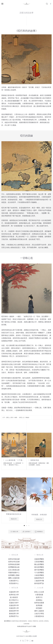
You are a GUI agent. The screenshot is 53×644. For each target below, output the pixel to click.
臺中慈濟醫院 (39, 570)
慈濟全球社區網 (14, 562)
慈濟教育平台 (14, 616)
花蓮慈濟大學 (14, 592)
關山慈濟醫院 (39, 564)
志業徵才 (27, 532)
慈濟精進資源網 (14, 564)
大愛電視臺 (39, 595)
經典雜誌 (39, 600)
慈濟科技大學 (14, 595)
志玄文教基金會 (14, 570)
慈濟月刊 (39, 597)
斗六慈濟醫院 (39, 573)
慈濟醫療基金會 (14, 567)
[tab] (24, 526)
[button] (2, 4)
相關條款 (39, 532)
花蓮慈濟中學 (14, 605)
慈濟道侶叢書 (39, 603)
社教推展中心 (14, 581)
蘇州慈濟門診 (39, 583)
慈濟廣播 (39, 605)
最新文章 (14, 532)
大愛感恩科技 (39, 616)
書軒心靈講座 (39, 611)
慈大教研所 (14, 597)
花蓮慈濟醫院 (39, 559)
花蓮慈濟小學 (14, 608)
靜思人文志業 (39, 592)
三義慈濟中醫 (39, 581)
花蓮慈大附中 (14, 603)
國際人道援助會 (14, 578)
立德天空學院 (39, 614)
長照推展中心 (14, 583)
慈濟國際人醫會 (14, 575)
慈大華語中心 (14, 600)
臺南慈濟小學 (14, 614)
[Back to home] (26, 4)
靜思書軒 (39, 608)
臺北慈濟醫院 (39, 567)
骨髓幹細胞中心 (14, 573)
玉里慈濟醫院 (39, 562)
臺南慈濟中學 (14, 611)
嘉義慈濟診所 (39, 578)
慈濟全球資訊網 (14, 559)
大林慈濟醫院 (39, 575)
